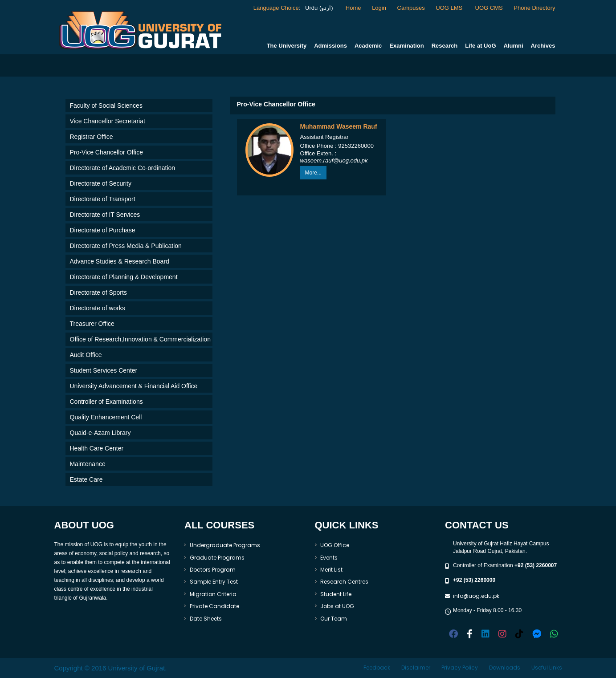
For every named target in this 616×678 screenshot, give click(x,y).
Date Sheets (206, 619)
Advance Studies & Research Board (120, 261)
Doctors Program (213, 570)
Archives (543, 46)
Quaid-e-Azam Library (100, 433)
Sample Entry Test (214, 582)
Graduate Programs (217, 558)
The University (287, 46)
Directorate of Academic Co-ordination (123, 168)
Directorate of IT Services (105, 215)
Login (379, 8)
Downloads (505, 668)
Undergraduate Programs (225, 545)
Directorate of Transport (103, 199)
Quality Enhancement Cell (106, 417)
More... (313, 173)
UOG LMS (450, 8)
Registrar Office (92, 137)
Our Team (334, 619)
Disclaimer (416, 668)
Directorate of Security (101, 183)
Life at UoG (480, 46)
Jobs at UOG (337, 606)
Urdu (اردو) (318, 8)
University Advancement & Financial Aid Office (134, 386)
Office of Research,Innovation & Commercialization (140, 339)
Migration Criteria (213, 594)
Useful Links (547, 668)
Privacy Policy (460, 668)
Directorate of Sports (98, 292)
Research (445, 46)
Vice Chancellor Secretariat (108, 121)
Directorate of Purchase (103, 230)
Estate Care (86, 479)
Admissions (330, 46)
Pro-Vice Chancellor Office (106, 152)
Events (329, 558)
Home (353, 8)
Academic (368, 46)
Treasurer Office (92, 324)
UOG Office (335, 545)
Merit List (331, 570)
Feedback (377, 668)
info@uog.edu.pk (476, 596)
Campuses (411, 8)
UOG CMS (489, 8)
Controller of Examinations (106, 402)
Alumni (514, 46)
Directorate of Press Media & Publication (126, 246)
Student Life (336, 594)
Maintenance (88, 464)
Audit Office (86, 355)
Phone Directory (534, 8)
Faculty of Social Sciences (106, 106)
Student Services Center (104, 370)
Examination (406, 46)
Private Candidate (214, 606)
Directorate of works (98, 308)
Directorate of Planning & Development (124, 277)
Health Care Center (97, 448)
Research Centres (344, 582)
